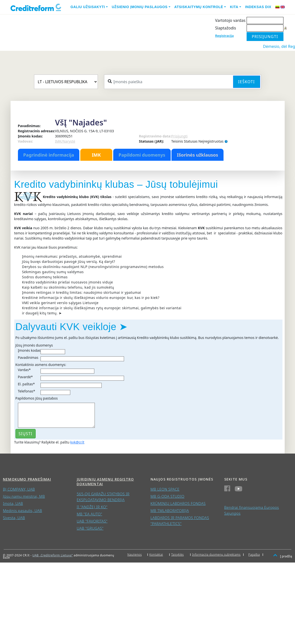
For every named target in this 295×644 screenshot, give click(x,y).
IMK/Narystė (65, 141)
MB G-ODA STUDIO (168, 496)
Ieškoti (247, 82)
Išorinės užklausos (197, 155)
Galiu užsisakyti (88, 7)
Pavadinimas (28, 357)
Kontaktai (156, 555)
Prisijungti (179, 136)
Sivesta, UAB (14, 518)
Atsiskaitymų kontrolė (199, 7)
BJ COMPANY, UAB (19, 489)
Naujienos (134, 555)
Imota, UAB (13, 503)
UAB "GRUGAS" (90, 528)
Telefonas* (27, 391)
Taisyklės (177, 555)
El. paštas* (26, 384)
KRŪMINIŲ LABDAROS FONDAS (178, 503)
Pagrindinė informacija (49, 155)
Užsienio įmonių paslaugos (140, 7)
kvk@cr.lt (77, 442)
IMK (96, 155)
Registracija (225, 36)
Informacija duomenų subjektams (216, 555)
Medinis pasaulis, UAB (22, 510)
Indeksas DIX (258, 7)
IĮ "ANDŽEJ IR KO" (92, 507)
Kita (234, 7)
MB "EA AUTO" (89, 514)
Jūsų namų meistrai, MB (24, 496)
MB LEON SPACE (165, 489)
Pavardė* (25, 377)
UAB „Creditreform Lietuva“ (53, 555)
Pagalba (254, 555)
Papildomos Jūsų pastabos (37, 398)
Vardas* (24, 370)
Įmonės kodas (29, 350)
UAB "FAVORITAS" (92, 521)
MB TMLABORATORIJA (170, 510)
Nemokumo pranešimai (27, 479)
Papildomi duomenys (142, 155)
